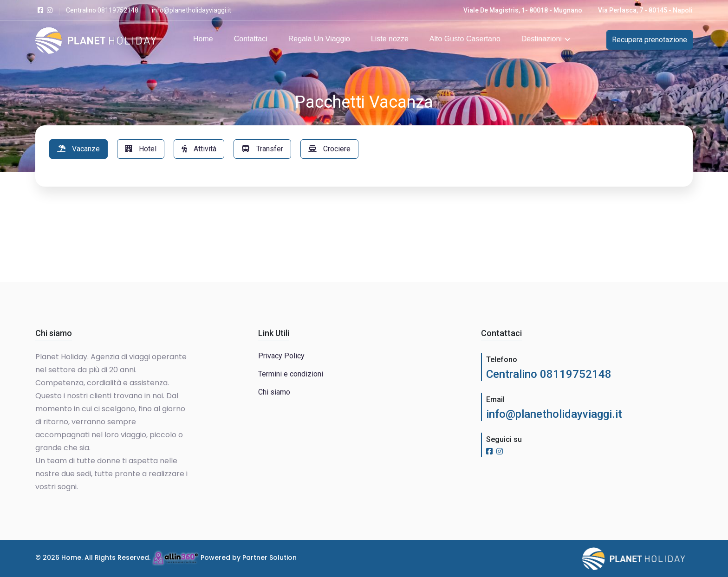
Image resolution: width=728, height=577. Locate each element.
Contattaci (251, 39)
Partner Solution (270, 558)
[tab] (78, 149)
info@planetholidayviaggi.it (554, 414)
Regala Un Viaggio (319, 39)
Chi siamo (274, 392)
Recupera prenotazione (650, 40)
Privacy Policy (281, 356)
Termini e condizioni (291, 374)
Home (203, 39)
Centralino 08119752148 (549, 374)
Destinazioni (546, 39)
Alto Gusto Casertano (465, 39)
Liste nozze (390, 39)
